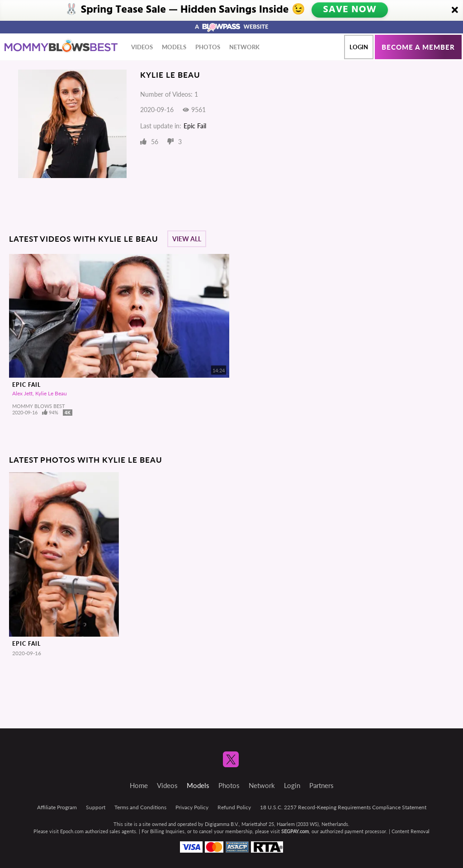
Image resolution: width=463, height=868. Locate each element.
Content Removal (411, 831)
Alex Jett (22, 393)
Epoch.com (72, 831)
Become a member (418, 47)
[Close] (455, 10)
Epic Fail (195, 126)
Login (359, 47)
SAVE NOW (349, 10)
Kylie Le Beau (51, 393)
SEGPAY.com (295, 831)
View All (187, 239)
